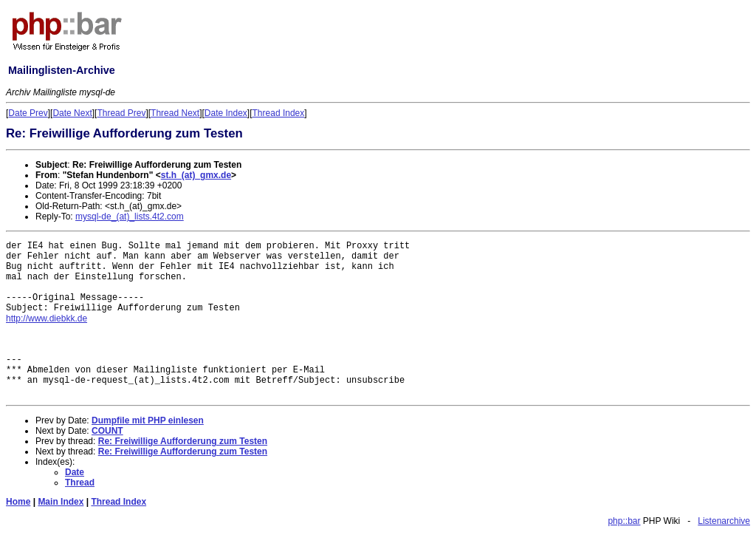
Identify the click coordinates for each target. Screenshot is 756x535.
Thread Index (279, 113)
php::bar (624, 521)
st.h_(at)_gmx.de (196, 175)
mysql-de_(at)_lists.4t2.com (130, 217)
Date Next (72, 113)
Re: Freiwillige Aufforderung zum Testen (183, 441)
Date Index (226, 113)
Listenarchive (724, 521)
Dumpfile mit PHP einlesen (148, 420)
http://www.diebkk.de (47, 318)
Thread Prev (121, 113)
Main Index (61, 502)
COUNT (107, 431)
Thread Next (175, 113)
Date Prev (28, 113)
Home (18, 502)
